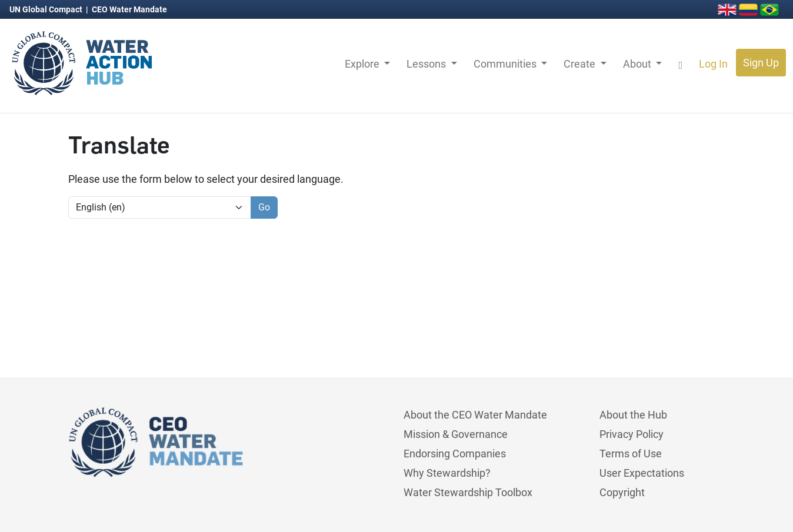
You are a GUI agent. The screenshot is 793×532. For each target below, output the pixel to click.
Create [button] (581, 64)
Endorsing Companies (455, 454)
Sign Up (761, 63)
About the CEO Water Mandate (475, 415)
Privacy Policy (632, 434)
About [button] (638, 64)
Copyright (622, 492)
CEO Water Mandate (129, 9)
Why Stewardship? (447, 473)
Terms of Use (631, 454)
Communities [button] (506, 64)
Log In (713, 64)
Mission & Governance (456, 434)
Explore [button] (363, 64)
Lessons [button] (427, 64)
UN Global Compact (47, 9)
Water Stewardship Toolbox (468, 492)
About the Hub (633, 415)
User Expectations (642, 473)
